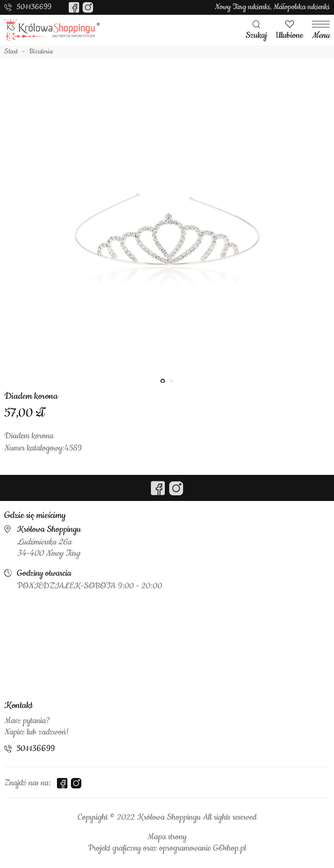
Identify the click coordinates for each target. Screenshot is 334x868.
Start (11, 52)
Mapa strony (167, 837)
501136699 (34, 7)
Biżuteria (41, 52)
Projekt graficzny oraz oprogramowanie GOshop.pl (167, 848)
